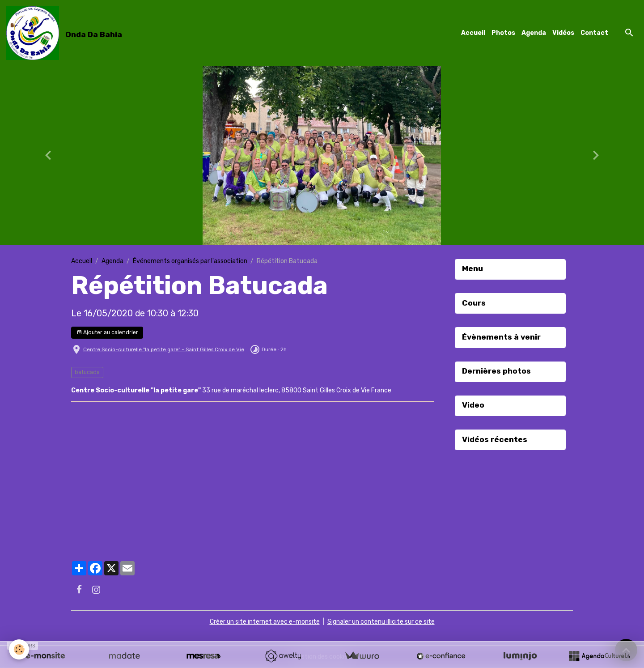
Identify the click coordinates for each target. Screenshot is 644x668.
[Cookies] (19, 649)
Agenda (534, 33)
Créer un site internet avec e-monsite (265, 622)
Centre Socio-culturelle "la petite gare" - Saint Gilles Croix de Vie (164, 349)
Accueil (473, 33)
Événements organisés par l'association (190, 261)
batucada (87, 372)
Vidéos (563, 33)
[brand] (66, 33)
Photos (503, 33)
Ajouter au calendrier (107, 333)
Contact (594, 33)
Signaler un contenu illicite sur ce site (381, 622)
